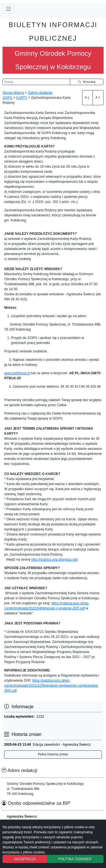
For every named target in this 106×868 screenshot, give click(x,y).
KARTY (22, 98)
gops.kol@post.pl (17, 373)
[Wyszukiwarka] (36, 82)
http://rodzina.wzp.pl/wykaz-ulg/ (55, 560)
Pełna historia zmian (53, 754)
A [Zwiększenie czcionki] (87, 97)
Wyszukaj (87, 82)
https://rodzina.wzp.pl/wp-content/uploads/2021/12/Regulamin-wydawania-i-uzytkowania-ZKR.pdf (51, 685)
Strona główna (13, 93)
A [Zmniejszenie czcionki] (98, 97)
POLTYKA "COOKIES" (75, 859)
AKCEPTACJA (25, 859)
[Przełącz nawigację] (9, 9)
